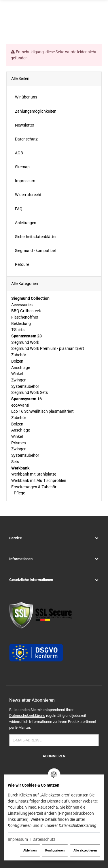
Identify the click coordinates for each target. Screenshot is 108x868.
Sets (15, 461)
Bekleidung (21, 323)
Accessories (22, 304)
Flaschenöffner (25, 317)
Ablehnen (30, 850)
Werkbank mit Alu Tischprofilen (39, 480)
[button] (54, 538)
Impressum (18, 839)
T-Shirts (18, 330)
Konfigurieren (55, 850)
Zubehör (19, 355)
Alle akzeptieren (85, 850)
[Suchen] (87, 22)
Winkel (17, 374)
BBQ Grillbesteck (26, 311)
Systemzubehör (25, 386)
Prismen (19, 443)
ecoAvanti (20, 405)
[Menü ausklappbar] (98, 22)
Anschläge (21, 367)
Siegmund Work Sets (30, 392)
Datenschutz (44, 839)
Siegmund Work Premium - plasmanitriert (48, 348)
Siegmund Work (25, 342)
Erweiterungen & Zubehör (34, 487)
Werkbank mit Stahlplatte (34, 474)
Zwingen (19, 380)
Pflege (19, 493)
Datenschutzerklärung (27, 716)
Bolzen (17, 361)
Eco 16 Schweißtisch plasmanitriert (42, 411)
